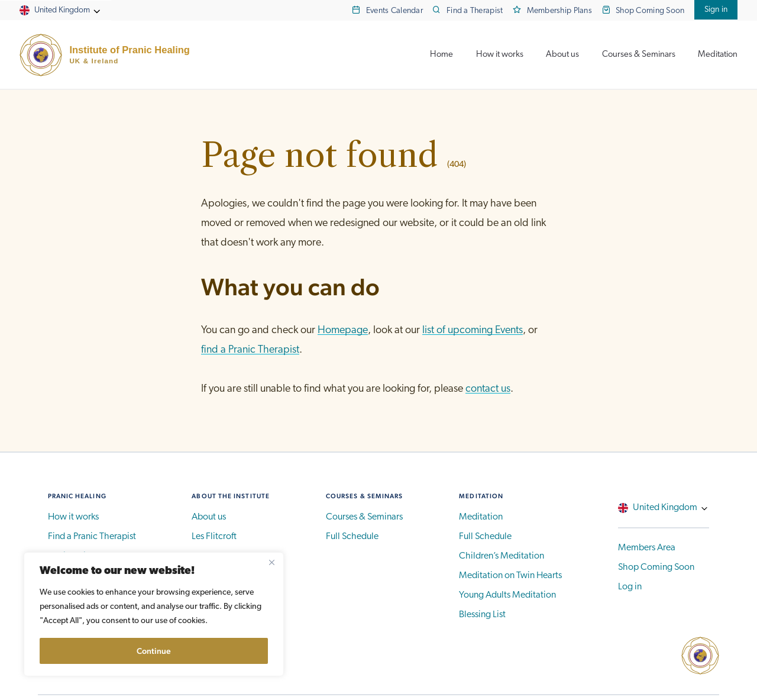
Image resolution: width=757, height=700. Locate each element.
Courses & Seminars (639, 55)
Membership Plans (560, 11)
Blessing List (482, 615)
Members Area (647, 548)
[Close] (271, 562)
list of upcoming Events (473, 330)
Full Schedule (352, 537)
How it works (500, 55)
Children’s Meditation (502, 556)
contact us (488, 389)
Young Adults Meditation (507, 595)
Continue (154, 651)
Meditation (718, 55)
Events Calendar (394, 11)
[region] (154, 614)
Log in (630, 587)
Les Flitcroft (214, 537)
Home (441, 55)
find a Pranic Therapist (250, 350)
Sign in (716, 10)
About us (562, 55)
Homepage (343, 330)
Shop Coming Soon (650, 11)
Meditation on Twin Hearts (510, 576)
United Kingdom (62, 10)
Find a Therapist (475, 11)
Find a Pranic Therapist (92, 537)
